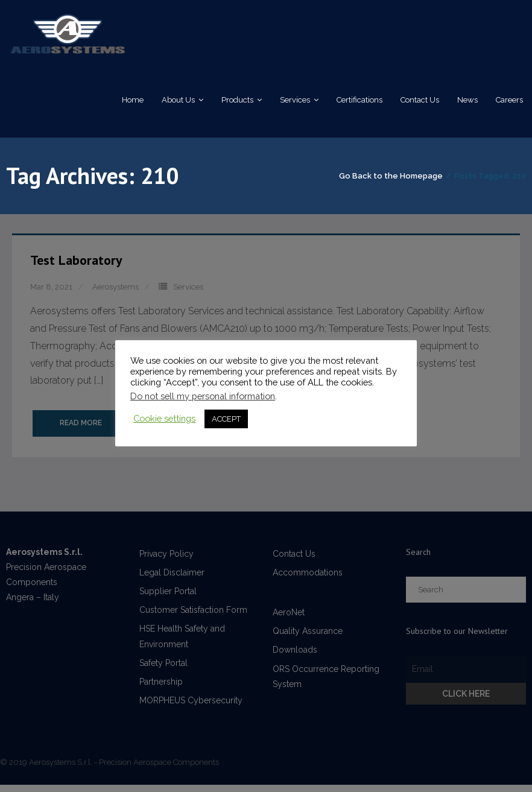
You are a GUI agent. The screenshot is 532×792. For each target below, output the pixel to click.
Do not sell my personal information (203, 396)
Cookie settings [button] (164, 418)
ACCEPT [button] (226, 419)
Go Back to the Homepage (391, 182)
